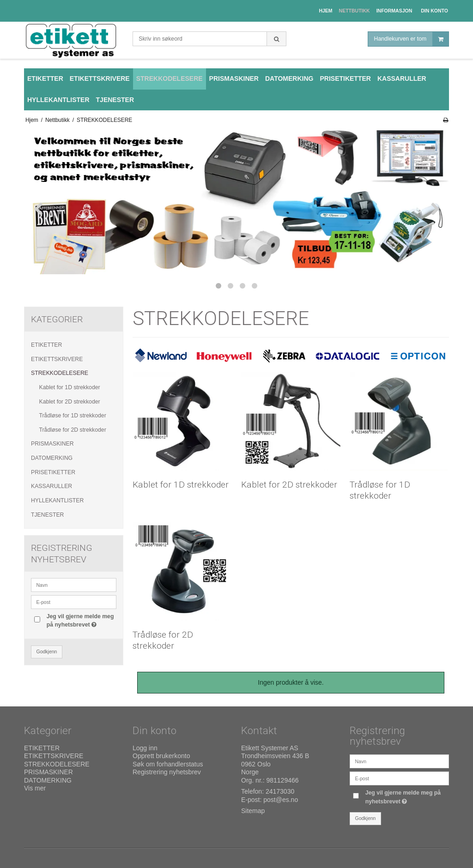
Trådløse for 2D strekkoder (73, 430)
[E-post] (399, 778)
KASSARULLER (52, 486)
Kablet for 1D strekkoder (70, 387)
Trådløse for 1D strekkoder (73, 416)
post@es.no (281, 800)
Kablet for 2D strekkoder (70, 402)
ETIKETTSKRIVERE (57, 359)
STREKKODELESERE (60, 373)
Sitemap (253, 811)
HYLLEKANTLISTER (57, 500)
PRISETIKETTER (53, 472)
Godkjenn (47, 651)
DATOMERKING (52, 458)
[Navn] (399, 761)
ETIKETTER (46, 345)
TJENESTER (47, 515)
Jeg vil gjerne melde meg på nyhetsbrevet (81, 620)
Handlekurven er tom (411, 39)
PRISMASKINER (52, 444)
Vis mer (35, 788)
